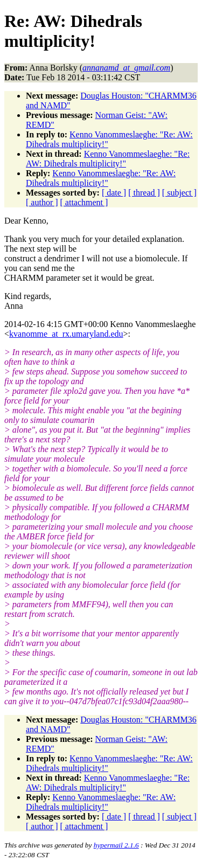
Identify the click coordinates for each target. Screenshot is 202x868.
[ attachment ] (84, 202)
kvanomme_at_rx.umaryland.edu (66, 334)
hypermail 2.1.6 (116, 845)
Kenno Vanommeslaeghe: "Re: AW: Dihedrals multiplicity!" (108, 159)
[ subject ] (179, 193)
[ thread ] (144, 193)
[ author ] (42, 202)
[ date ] (114, 193)
